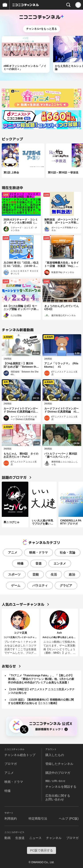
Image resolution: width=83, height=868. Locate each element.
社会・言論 (68, 552)
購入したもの (55, 755)
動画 (8, 838)
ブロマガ (11, 764)
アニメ (13, 552)
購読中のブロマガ (58, 773)
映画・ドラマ (39, 552)
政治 (72, 574)
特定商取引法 (38, 818)
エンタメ (60, 563)
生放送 (20, 838)
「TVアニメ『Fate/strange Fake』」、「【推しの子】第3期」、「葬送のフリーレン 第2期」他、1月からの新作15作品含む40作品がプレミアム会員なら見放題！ (41, 679)
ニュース (35, 838)
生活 (54, 574)
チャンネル (54, 838)
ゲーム (16, 585)
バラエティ (40, 585)
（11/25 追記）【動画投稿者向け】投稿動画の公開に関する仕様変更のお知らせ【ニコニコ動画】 (41, 701)
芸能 (36, 574)
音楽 (39, 563)
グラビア (66, 585)
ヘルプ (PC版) (69, 818)
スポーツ (14, 574)
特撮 (20, 563)
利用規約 (11, 818)
